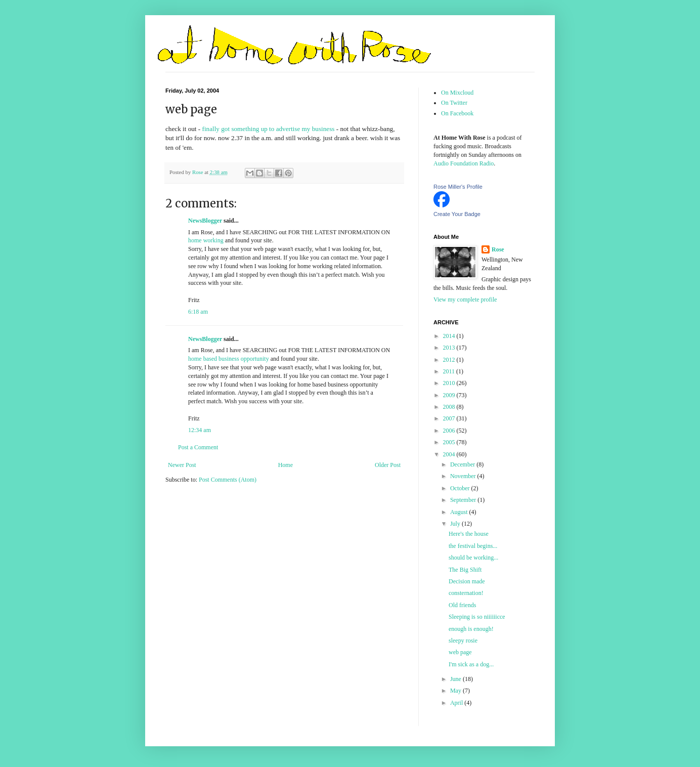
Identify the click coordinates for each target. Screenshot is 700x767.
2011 (450, 371)
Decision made (467, 581)
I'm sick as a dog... (471, 664)
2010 (450, 383)
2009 (450, 395)
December (463, 464)
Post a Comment (198, 447)
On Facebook (457, 113)
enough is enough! (471, 629)
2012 (450, 360)
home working (206, 240)
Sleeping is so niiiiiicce (477, 617)
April (457, 703)
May (456, 691)
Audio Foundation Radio (464, 163)
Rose (498, 249)
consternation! (466, 593)
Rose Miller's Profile (458, 187)
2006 (450, 431)
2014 (450, 336)
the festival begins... (473, 546)
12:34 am (200, 430)
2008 (450, 407)
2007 (450, 418)
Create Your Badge (457, 214)
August (460, 512)
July (456, 524)
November (464, 476)
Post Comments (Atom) (228, 480)
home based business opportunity (229, 359)
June (456, 679)
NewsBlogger (205, 221)
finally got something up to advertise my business (269, 129)
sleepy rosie (463, 641)
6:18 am (198, 312)
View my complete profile (465, 300)
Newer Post (182, 465)
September (464, 500)
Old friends (462, 605)
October (461, 488)
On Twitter (454, 103)
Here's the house (469, 534)
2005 (450, 442)
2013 (450, 348)
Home (286, 465)
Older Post (388, 465)
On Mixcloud (457, 93)
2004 (450, 454)
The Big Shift (465, 570)
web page (460, 652)
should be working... (473, 558)
